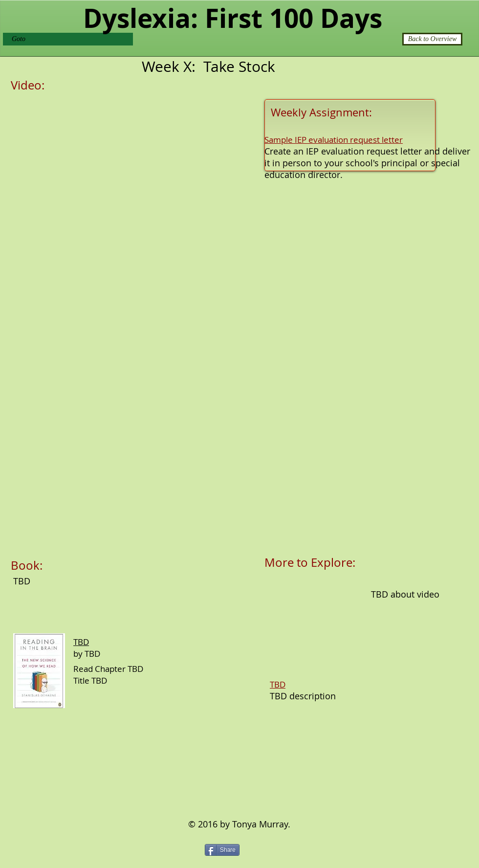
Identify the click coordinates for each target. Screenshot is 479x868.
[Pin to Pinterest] (261, 849)
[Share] (222, 850)
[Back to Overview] (432, 39)
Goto (19, 39)
